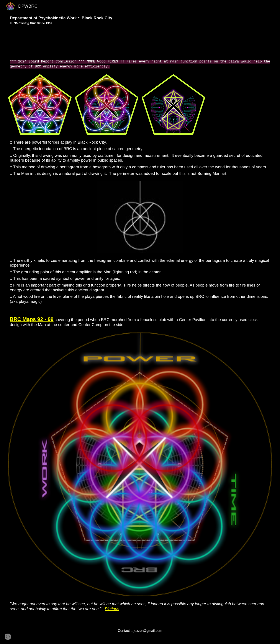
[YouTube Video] (140, 42)
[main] (140, 20)
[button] (8, 637)
